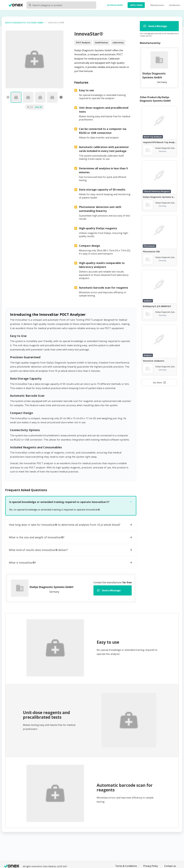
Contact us (170, 866)
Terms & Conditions (126, 866)
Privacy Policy (151, 866)
